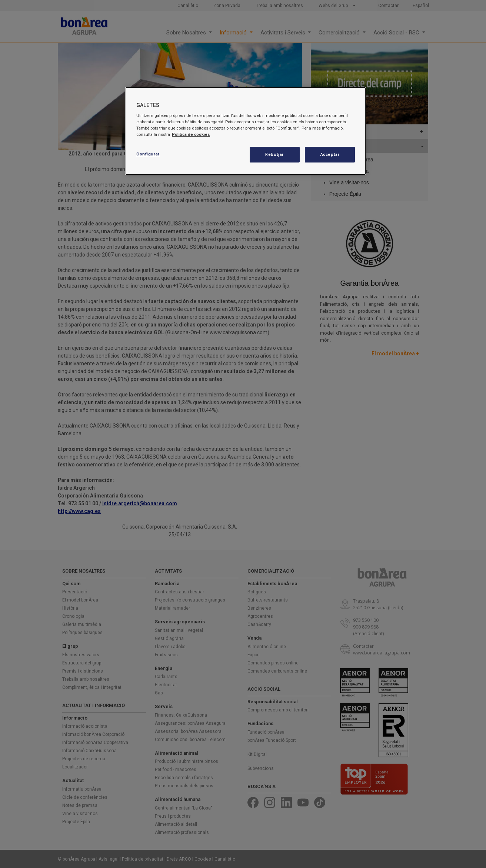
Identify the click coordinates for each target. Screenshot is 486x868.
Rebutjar (274, 154)
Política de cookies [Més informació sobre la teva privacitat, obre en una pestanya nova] (191, 134)
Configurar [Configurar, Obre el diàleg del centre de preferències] (148, 154)
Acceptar (330, 154)
